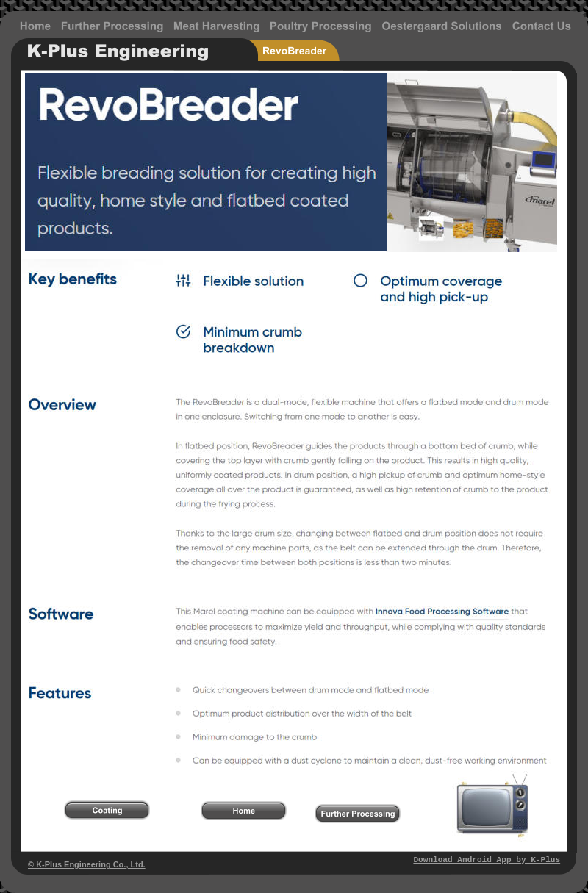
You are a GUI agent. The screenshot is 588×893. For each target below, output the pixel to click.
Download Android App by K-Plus (487, 860)
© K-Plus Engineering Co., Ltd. (87, 864)
